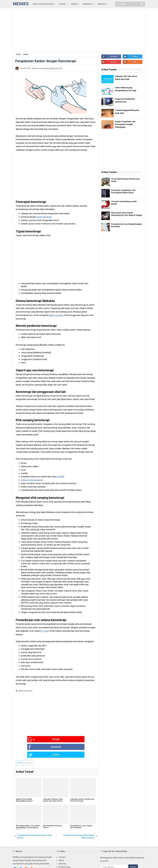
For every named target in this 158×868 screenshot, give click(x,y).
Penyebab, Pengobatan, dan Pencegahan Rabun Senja (125, 192)
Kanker (29, 748)
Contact (62, 842)
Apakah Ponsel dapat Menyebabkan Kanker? (24, 785)
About (61, 845)
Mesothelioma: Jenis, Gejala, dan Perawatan (81, 812)
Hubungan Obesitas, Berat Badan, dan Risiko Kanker (53, 785)
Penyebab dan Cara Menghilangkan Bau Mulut (124, 227)
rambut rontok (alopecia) (32, 480)
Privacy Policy (65, 852)
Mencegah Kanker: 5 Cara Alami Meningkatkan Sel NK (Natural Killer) (28, 813)
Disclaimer (63, 855)
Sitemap (62, 848)
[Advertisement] (79, 30)
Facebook (52, 739)
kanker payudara (56, 315)
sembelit (60, 477)
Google (25, 739)
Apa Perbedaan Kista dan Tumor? (52, 812)
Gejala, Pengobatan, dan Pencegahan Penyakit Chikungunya (126, 125)
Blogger (142, 864)
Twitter (78, 739)
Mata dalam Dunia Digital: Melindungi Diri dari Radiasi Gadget (124, 216)
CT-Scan (45, 631)
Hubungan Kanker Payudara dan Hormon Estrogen (82, 785)
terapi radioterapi (44, 217)
